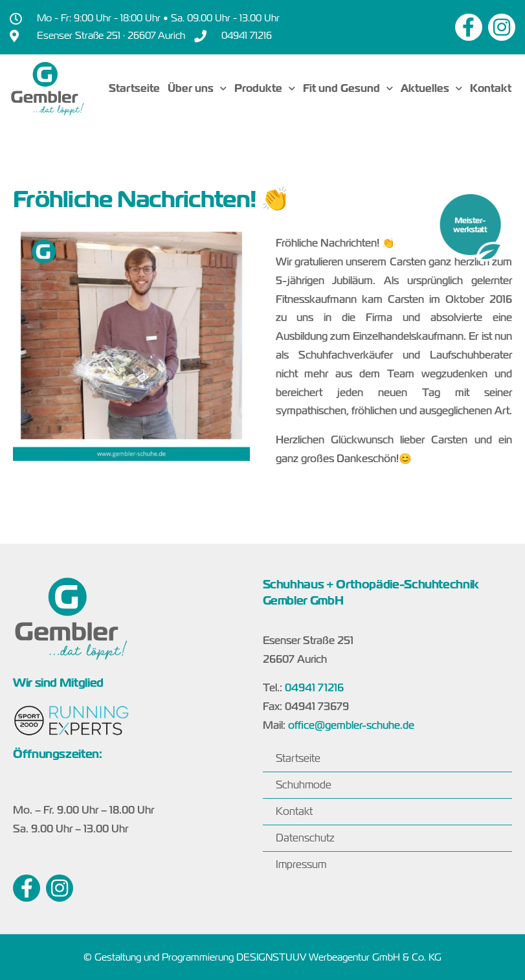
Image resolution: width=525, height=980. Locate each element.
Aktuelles (431, 88)
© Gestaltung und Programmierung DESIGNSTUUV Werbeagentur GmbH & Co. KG (262, 957)
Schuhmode (304, 785)
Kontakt (491, 88)
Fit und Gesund (348, 88)
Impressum (301, 864)
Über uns (197, 88)
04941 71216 (314, 688)
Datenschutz (305, 838)
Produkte (265, 88)
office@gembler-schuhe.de (351, 726)
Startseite (134, 88)
